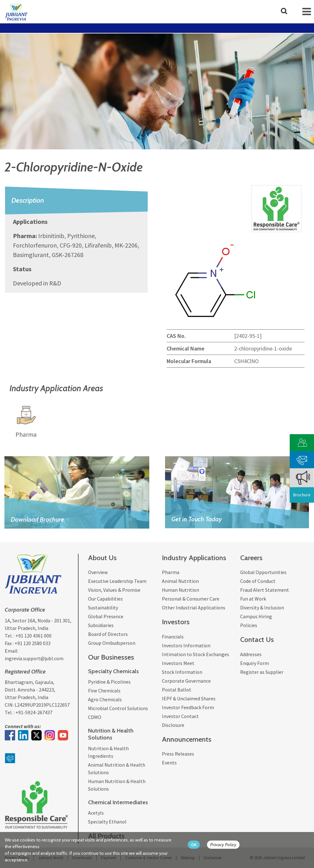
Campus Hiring (256, 616)
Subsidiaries (101, 625)
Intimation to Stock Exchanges (196, 654)
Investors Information (186, 645)
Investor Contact (180, 716)
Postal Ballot (177, 690)
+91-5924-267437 (34, 712)
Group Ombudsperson (112, 643)
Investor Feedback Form (188, 707)
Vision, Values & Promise (114, 590)
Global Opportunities (263, 572)
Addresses (251, 654)
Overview (98, 572)
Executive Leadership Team (117, 581)
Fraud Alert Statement (265, 590)
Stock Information (182, 672)
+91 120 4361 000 (33, 636)
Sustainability (103, 608)
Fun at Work (253, 599)
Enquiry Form (255, 663)
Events (169, 763)
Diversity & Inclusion (262, 608)
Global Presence (106, 616)
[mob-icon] (307, 12)
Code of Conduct (258, 581)
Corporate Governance (186, 681)
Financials (173, 637)
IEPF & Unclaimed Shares (189, 698)
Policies (249, 625)
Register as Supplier (262, 672)
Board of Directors (108, 634)
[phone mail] (302, 459)
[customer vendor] (302, 442)
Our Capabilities (105, 599)
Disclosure (173, 725)
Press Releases (178, 754)
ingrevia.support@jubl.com (34, 658)
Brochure (302, 495)
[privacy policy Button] (226, 845)
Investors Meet (178, 663)
